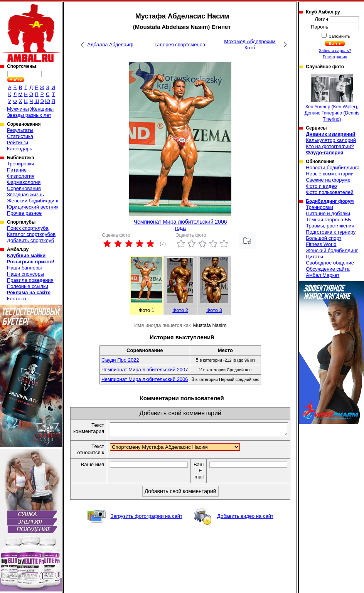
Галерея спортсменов (180, 45)
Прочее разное (24, 213)
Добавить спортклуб (30, 240)
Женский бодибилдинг (33, 201)
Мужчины (18, 109)
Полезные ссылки (28, 286)
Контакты (18, 299)
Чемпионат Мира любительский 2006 (145, 379)
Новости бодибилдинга (333, 168)
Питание (17, 170)
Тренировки (20, 164)
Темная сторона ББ (329, 220)
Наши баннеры (24, 268)
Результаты (20, 130)
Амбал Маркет (323, 275)
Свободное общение (330, 263)
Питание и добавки (328, 213)
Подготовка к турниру (331, 232)
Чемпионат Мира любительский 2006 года (180, 225)
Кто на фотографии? (330, 146)
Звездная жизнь (25, 195)
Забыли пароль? (335, 51)
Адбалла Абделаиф (110, 45)
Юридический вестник (33, 207)
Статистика (20, 136)
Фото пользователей (329, 192)
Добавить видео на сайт (245, 518)
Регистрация (335, 57)
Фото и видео (321, 186)
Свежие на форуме (328, 180)
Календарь (20, 149)
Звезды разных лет (29, 115)
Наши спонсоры (25, 274)
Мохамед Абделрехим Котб (250, 45)
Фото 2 (180, 310)
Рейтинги (18, 142)
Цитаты (314, 257)
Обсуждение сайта (328, 269)
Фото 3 (214, 310)
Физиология (21, 176)
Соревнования (24, 188)
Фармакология (24, 182)
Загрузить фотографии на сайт (146, 518)
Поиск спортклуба (28, 228)
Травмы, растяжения (330, 226)
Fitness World (321, 244)
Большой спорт (324, 238)
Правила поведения (30, 280)
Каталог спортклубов (31, 234)
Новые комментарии (330, 174)
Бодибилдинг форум (330, 201)
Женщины (42, 109)
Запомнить (339, 36)
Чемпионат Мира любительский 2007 (145, 370)
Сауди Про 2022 (120, 360)
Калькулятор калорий (331, 140)
